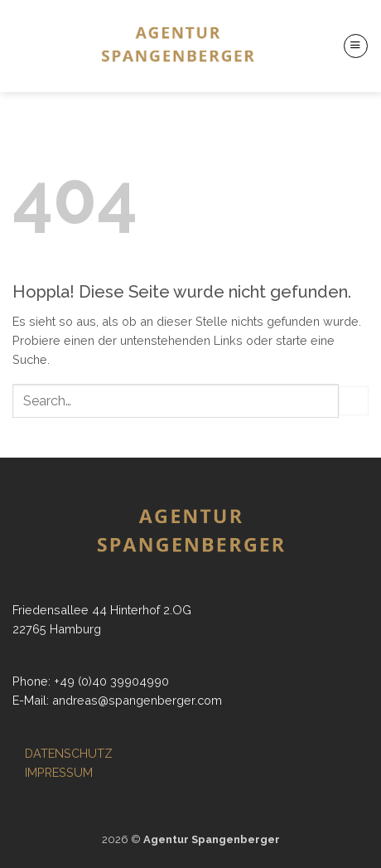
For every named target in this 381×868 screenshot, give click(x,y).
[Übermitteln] (354, 401)
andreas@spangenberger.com (137, 700)
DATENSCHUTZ (69, 753)
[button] (356, 46)
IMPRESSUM (59, 772)
